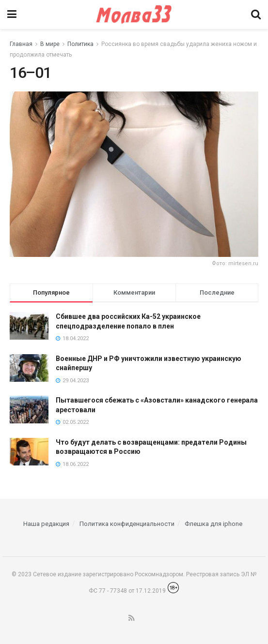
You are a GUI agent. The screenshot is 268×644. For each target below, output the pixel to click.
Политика (80, 44)
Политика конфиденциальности (127, 524)
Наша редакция (46, 524)
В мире (50, 44)
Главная (21, 44)
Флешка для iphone (213, 524)
